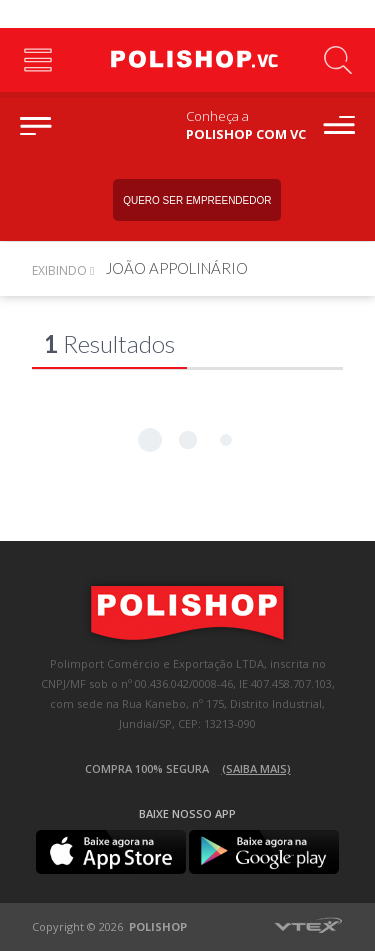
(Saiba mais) (256, 768)
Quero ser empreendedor (197, 200)
